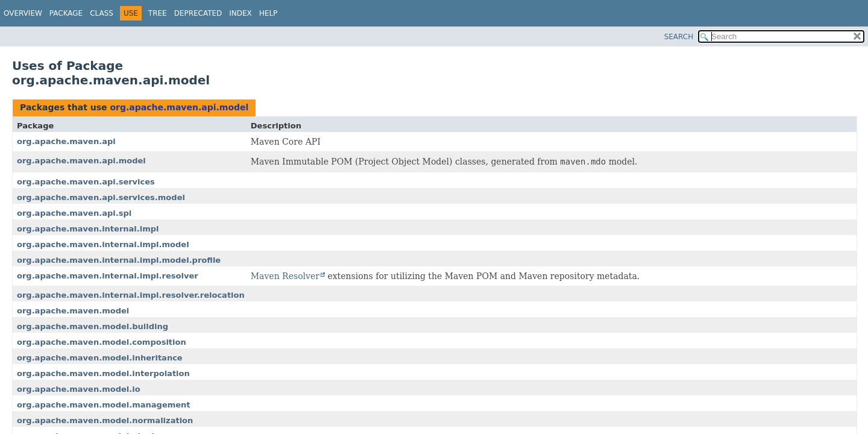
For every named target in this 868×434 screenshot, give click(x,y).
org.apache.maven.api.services (86, 182)
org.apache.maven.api (66, 141)
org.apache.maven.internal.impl (88, 229)
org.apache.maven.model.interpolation (103, 373)
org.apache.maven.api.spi (74, 213)
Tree (158, 13)
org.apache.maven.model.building (93, 326)
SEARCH (679, 37)
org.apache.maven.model (73, 311)
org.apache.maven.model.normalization (105, 420)
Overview (23, 13)
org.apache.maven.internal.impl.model (103, 244)
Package (66, 13)
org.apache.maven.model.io (79, 389)
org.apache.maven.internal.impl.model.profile (119, 260)
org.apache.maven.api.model (179, 107)
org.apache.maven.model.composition (102, 342)
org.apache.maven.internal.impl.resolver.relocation (131, 295)
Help (269, 13)
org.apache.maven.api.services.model (101, 197)
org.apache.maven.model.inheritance (100, 358)
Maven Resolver (285, 276)
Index (241, 13)
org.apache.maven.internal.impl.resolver (108, 276)
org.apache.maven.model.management (104, 405)
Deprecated (198, 13)
